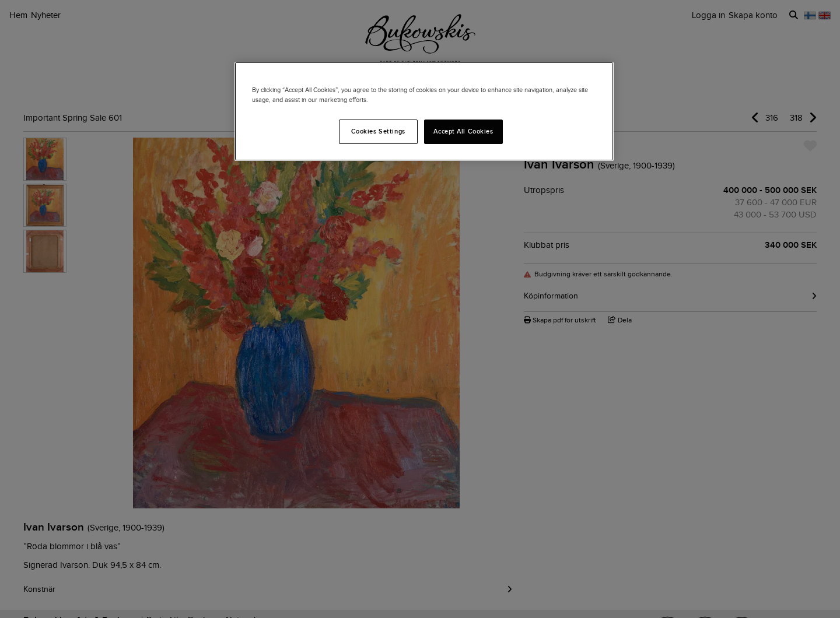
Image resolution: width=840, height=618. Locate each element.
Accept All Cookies (463, 131)
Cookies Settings (378, 131)
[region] (424, 111)
